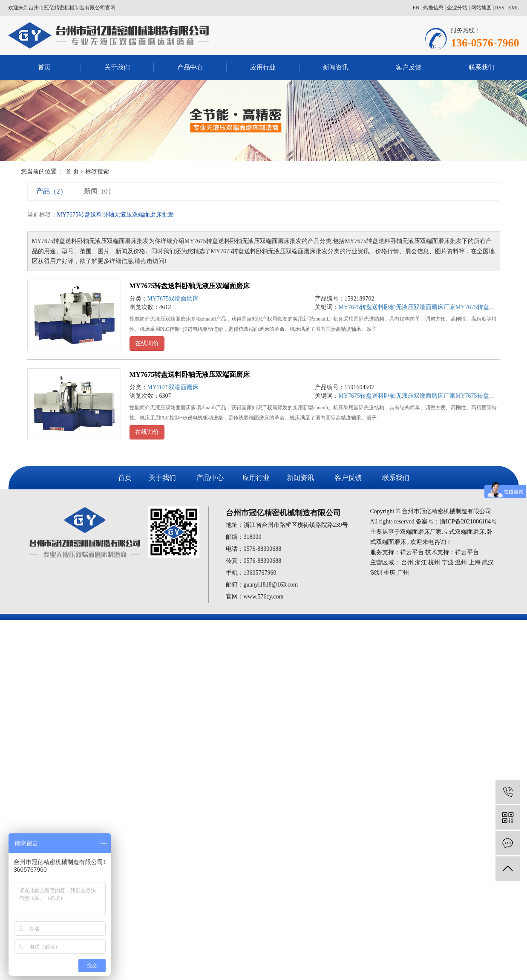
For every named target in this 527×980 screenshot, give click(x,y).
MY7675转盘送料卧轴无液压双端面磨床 (190, 286)
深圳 (376, 573)
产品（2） (52, 191)
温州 (461, 562)
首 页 (72, 172)
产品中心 (190, 67)
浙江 (421, 562)
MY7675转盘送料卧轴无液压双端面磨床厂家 (397, 307)
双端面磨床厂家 (421, 532)
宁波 (448, 562)
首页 (44, 67)
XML (514, 8)
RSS (500, 8)
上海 (475, 562)
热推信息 (433, 8)
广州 (403, 573)
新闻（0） (99, 191)
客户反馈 (409, 67)
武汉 (488, 562)
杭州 (434, 562)
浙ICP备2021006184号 (468, 522)
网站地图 (481, 8)
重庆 (389, 573)
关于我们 (117, 67)
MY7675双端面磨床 (173, 299)
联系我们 (481, 67)
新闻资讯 (336, 67)
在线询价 (147, 343)
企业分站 (457, 8)
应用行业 (263, 67)
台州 (407, 562)
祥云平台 (412, 552)
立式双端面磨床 (464, 532)
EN (416, 8)
